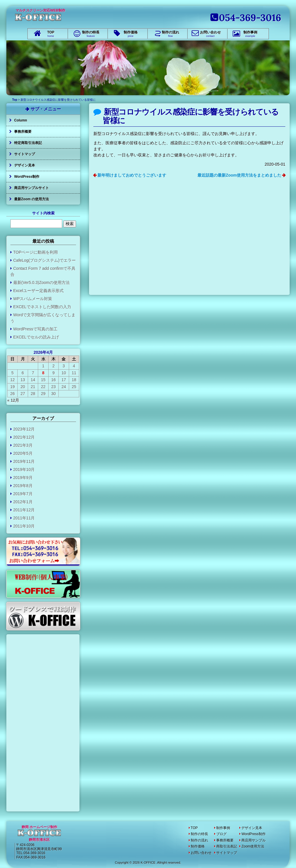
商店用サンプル (254, 840)
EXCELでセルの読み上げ (36, 337)
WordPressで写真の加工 (35, 329)
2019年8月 (23, 486)
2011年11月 (24, 518)
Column (21, 120)
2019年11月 (24, 461)
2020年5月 (23, 453)
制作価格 (131, 34)
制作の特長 (91, 34)
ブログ (221, 834)
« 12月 (13, 400)
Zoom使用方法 (253, 846)
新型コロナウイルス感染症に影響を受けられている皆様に (191, 116)
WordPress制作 (27, 177)
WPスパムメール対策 (33, 299)
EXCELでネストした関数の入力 (42, 307)
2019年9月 (23, 478)
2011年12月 (24, 510)
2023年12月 (24, 429)
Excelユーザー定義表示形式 (38, 291)
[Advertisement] (189, 242)
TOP (51, 34)
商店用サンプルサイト (32, 188)
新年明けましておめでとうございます (132, 175)
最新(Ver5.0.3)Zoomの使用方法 (41, 283)
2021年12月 (24, 437)
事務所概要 (23, 132)
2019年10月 (24, 469)
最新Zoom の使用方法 (32, 199)
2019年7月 (23, 494)
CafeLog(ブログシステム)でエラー (45, 260)
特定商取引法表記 (28, 143)
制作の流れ (171, 34)
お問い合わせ (210, 34)
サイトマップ (25, 154)
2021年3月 (23, 445)
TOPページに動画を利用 (36, 252)
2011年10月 (24, 526)
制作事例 (250, 34)
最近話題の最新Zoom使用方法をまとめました (239, 175)
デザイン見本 (25, 165)
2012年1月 (23, 502)
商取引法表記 (227, 846)
